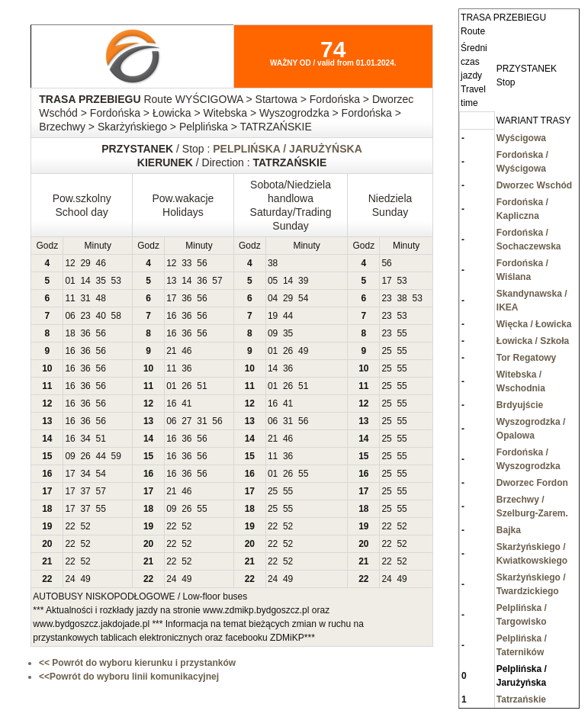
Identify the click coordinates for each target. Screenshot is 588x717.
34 (85, 439)
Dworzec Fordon (532, 483)
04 (273, 298)
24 (70, 579)
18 (70, 333)
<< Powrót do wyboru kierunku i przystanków (137, 663)
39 (303, 281)
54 (303, 298)
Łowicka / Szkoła (533, 341)
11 (70, 298)
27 (186, 421)
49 (303, 351)
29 (85, 263)
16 (171, 316)
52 (85, 526)
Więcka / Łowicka (534, 324)
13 (171, 281)
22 (70, 526)
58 (116, 316)
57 (217, 281)
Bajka (509, 530)
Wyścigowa (521, 138)
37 (85, 491)
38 (273, 263)
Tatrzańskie (521, 699)
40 (100, 316)
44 (288, 316)
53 (116, 281)
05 (273, 281)
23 (386, 298)
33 (186, 263)
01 (70, 281)
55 (402, 333)
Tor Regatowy (526, 358)
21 (171, 351)
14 (85, 281)
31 (85, 298)
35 (100, 281)
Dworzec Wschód (534, 185)
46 (100, 263)
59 (116, 456)
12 (70, 263)
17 (386, 281)
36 (202, 281)
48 (100, 298)
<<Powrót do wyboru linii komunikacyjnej (129, 677)
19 (273, 316)
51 (202, 386)
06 (70, 316)
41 (186, 404)
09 (273, 333)
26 (288, 351)
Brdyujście (520, 405)
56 (202, 263)
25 (386, 351)
